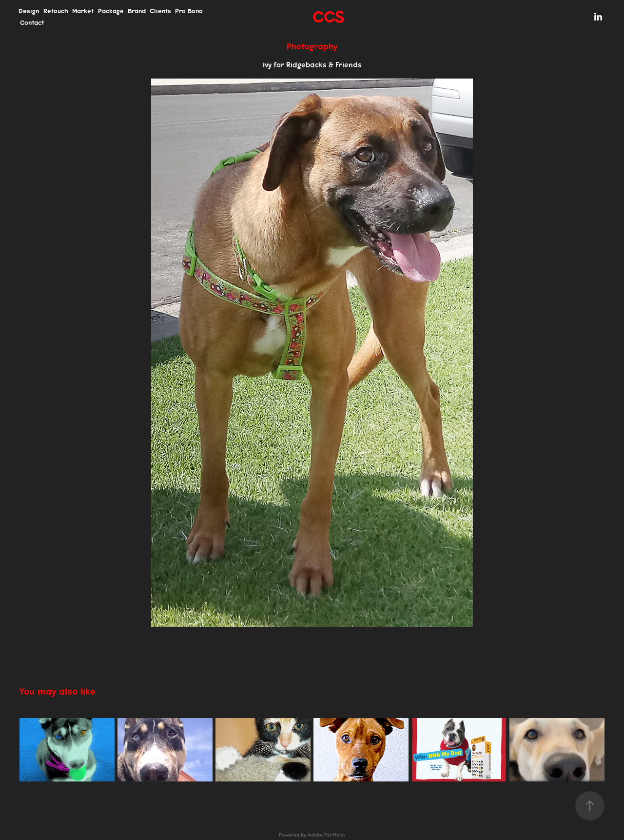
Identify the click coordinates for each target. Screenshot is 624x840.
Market (83, 11)
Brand (137, 11)
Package (111, 11)
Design (29, 11)
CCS (328, 17)
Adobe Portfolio (326, 835)
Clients (160, 11)
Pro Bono (189, 11)
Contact (32, 23)
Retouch (56, 11)
